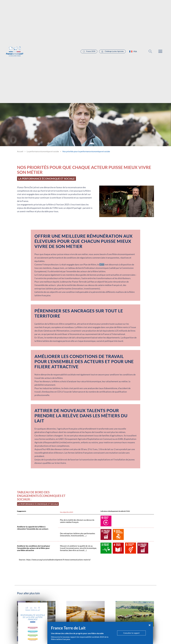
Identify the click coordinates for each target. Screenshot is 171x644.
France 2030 (89, 52)
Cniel (102, 264)
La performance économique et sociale (43, 151)
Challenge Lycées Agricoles (112, 52)
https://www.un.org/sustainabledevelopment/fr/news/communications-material (58, 560)
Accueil (20, 151)
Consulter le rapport (131, 633)
